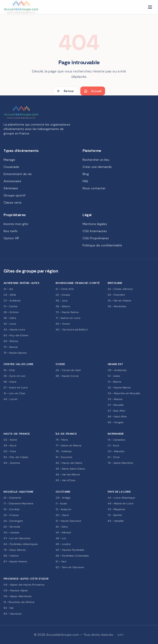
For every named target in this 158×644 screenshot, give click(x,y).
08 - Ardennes (117, 370)
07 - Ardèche (12, 301)
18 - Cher (9, 370)
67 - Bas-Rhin (116, 411)
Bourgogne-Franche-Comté (78, 283)
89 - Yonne (63, 324)
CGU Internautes (95, 231)
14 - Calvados (116, 440)
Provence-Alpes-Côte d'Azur (26, 579)
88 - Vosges (116, 422)
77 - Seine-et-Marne (68, 446)
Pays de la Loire (119, 492)
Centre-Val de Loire (19, 364)
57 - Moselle (116, 405)
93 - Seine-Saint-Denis (70, 469)
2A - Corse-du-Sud (68, 370)
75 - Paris (62, 440)
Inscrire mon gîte (16, 224)
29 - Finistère (116, 295)
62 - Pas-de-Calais (16, 457)
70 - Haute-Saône (67, 312)
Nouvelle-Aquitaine (18, 492)
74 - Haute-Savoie (15, 353)
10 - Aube (114, 376)
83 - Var (9, 608)
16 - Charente (12, 498)
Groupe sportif (14, 195)
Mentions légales (95, 224)
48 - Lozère (63, 544)
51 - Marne (114, 382)
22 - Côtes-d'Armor (120, 289)
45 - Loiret (10, 399)
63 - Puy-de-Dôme (16, 335)
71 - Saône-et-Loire (68, 318)
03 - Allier (10, 295)
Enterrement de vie (18, 174)
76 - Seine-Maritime (120, 463)
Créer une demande (97, 167)
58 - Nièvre (63, 306)
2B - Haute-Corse (67, 376)
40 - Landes (11, 533)
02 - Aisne (10, 440)
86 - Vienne (11, 556)
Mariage (9, 160)
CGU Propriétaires (96, 238)
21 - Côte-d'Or (65, 289)
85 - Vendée (116, 521)
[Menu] (150, 7)
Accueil (93, 91)
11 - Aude (61, 504)
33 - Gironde (12, 527)
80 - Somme (12, 463)
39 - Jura (62, 301)
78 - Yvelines (64, 451)
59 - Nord (10, 446)
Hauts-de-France (17, 434)
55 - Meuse (115, 399)
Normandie (116, 434)
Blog (86, 174)
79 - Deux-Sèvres (15, 550)
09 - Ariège (63, 498)
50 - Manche (116, 451)
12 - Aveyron (63, 509)
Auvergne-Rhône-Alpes (21, 283)
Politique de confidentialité (102, 245)
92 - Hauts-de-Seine (69, 463)
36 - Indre (10, 382)
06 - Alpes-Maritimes (18, 596)
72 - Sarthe (115, 515)
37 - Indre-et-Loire (16, 388)
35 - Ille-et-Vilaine (119, 301)
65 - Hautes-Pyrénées (70, 550)
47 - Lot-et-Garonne (17, 538)
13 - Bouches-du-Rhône (19, 602)
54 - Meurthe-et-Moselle (124, 393)
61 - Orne (114, 457)
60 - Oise (10, 451)
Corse (60, 364)
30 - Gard (62, 515)
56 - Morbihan (117, 306)
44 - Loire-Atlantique (121, 498)
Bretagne (115, 283)
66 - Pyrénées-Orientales (72, 556)
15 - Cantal (10, 306)
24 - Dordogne (13, 521)
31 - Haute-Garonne (68, 521)
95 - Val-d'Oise (65, 480)
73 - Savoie (11, 347)
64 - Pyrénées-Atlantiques (21, 544)
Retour (65, 91)
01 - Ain (8, 289)
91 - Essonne (64, 457)
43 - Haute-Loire (14, 330)
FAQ (85, 181)
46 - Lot (61, 538)
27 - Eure (113, 446)
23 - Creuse (11, 515)
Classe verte (13, 202)
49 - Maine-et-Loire (121, 504)
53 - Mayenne (116, 509)
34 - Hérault (63, 533)
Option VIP (11, 238)
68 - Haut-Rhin (117, 417)
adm (121, 635)
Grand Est (115, 364)
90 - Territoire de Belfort (72, 330)
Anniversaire (12, 181)
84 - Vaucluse (12, 614)
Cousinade (11, 167)
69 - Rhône (11, 341)
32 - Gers (62, 527)
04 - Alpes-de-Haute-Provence (24, 585)
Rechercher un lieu (96, 160)
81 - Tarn (61, 561)
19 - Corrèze (11, 509)
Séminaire (11, 188)
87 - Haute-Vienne (15, 561)
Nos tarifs (11, 231)
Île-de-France (66, 434)
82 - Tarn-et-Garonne (70, 567)
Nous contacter (94, 188)
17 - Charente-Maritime (18, 504)
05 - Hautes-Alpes (16, 590)
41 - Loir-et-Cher (14, 393)
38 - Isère (10, 318)
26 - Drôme (11, 312)
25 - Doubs (63, 295)
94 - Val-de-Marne (68, 475)
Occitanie (63, 492)
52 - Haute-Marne (119, 388)
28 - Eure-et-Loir (15, 376)
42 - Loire (10, 324)
